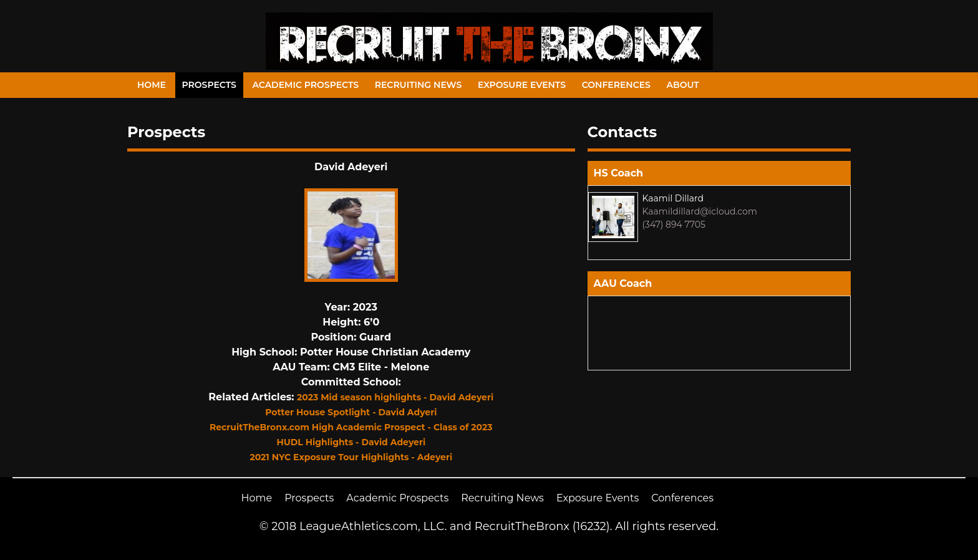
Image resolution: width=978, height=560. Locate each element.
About (683, 85)
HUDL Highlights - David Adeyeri (351, 442)
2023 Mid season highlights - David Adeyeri (395, 397)
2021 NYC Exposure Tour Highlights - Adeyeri (351, 457)
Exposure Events (522, 85)
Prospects (209, 85)
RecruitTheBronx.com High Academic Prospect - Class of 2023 (351, 427)
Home (152, 85)
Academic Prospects (305, 85)
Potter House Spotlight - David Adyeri (351, 412)
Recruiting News (419, 85)
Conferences (616, 85)
